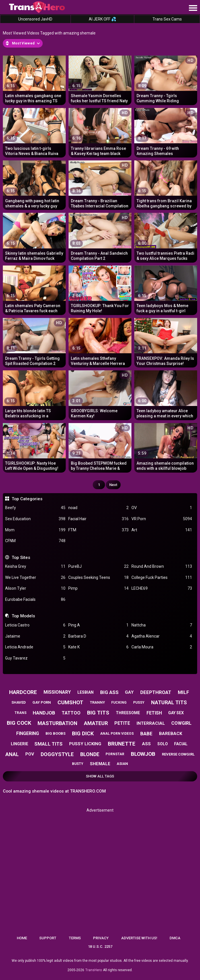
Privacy (101, 938)
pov (30, 754)
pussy (139, 703)
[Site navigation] (193, 8)
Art (162, 530)
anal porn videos (117, 734)
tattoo (71, 713)
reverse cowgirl (178, 754)
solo (163, 744)
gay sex (176, 713)
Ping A (98, 625)
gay (129, 692)
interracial (151, 723)
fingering (28, 733)
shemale (100, 764)
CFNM (35, 541)
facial (181, 744)
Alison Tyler (35, 588)
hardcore (23, 692)
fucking (119, 703)
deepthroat (156, 692)
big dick (83, 733)
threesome (128, 713)
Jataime (35, 636)
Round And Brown (162, 566)
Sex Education (35, 519)
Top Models (23, 616)
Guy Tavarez (35, 658)
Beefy (35, 508)
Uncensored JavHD (35, 19)
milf (183, 692)
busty (78, 764)
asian (122, 764)
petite (122, 723)
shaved (19, 702)
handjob (44, 713)
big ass (109, 692)
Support (48, 938)
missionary (57, 692)
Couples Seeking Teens (98, 578)
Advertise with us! (139, 938)
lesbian (85, 692)
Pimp (98, 588)
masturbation (57, 723)
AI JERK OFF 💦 (102, 19)
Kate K (98, 647)
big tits (98, 713)
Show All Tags (100, 776)
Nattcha (162, 625)
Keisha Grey (35, 566)
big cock (19, 723)
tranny (97, 702)
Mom (35, 530)
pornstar (115, 754)
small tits (49, 744)
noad (98, 508)
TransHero (94, 970)
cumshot (70, 702)
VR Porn (162, 519)
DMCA (175, 938)
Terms (75, 938)
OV (162, 508)
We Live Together (35, 578)
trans (20, 713)
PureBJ (98, 566)
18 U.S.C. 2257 (100, 947)
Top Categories (27, 499)
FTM (98, 530)
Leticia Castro (35, 625)
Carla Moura (162, 647)
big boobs (55, 733)
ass (146, 744)
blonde (90, 754)
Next (113, 485)
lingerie (19, 744)
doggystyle (57, 754)
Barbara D (98, 636)
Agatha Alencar (162, 636)
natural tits (169, 702)
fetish (154, 713)
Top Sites (21, 558)
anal (12, 754)
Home (22, 938)
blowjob (143, 754)
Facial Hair (98, 519)
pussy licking (85, 744)
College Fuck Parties (162, 578)
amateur (96, 723)
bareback (171, 734)
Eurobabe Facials (35, 600)
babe (146, 734)
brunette (122, 744)
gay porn (42, 702)
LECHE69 (162, 588)
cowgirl (181, 723)
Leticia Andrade (35, 647)
